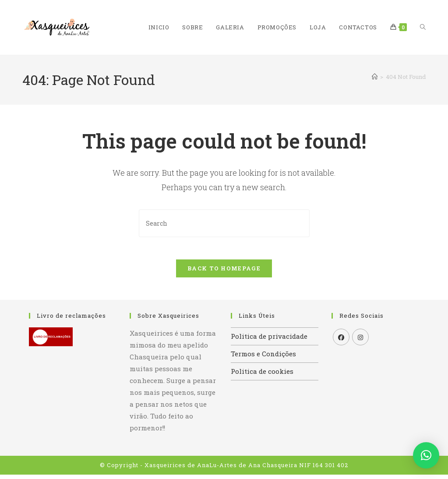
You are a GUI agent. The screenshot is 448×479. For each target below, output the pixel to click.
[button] (426, 455)
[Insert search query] (224, 223)
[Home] (375, 77)
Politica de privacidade (269, 341)
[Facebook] (341, 341)
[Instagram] (360, 341)
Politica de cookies (262, 376)
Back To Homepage (224, 273)
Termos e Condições (263, 358)
